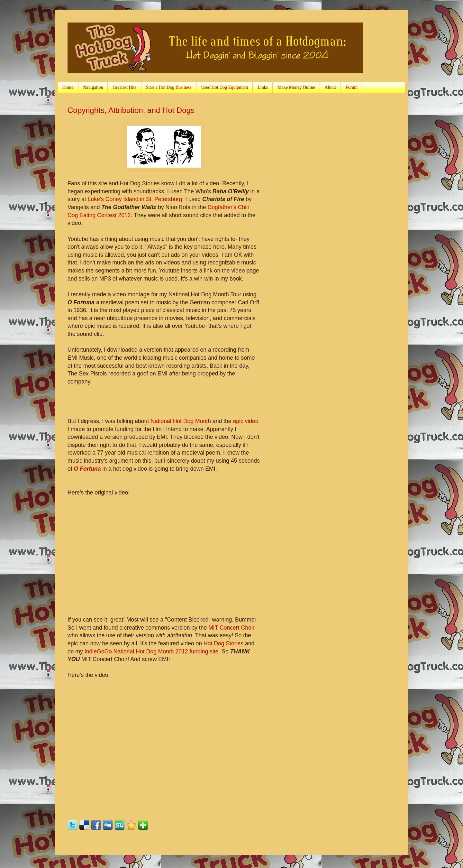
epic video (245, 421)
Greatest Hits (124, 87)
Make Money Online (296, 87)
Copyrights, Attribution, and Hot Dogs (131, 110)
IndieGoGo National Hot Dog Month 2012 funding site (152, 651)
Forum (352, 87)
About (330, 87)
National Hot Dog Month (181, 421)
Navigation (93, 87)
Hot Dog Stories (223, 643)
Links (263, 87)
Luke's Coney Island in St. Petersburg (135, 199)
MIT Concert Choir (231, 628)
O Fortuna (87, 469)
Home (68, 87)
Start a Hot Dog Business (169, 87)
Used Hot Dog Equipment (224, 87)
